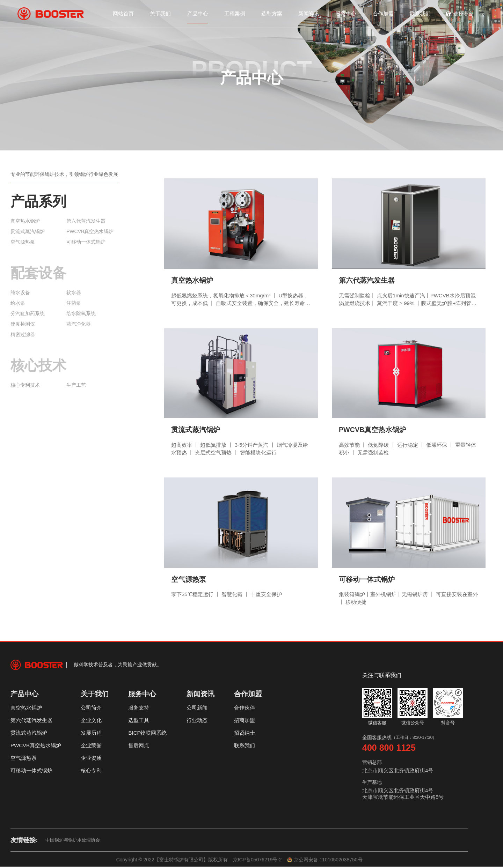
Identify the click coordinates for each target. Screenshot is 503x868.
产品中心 (198, 13)
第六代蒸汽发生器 (86, 221)
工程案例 (235, 13)
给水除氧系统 (81, 313)
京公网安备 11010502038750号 (325, 861)
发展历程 (91, 734)
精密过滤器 (23, 334)
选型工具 (139, 722)
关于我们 (160, 13)
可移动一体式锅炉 (86, 242)
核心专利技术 (25, 385)
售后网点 (139, 747)
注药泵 (74, 303)
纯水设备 (20, 292)
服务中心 (346, 13)
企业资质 (91, 759)
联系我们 (420, 13)
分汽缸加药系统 (28, 313)
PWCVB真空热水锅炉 (90, 231)
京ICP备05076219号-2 (257, 861)
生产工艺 (76, 385)
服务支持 (139, 709)
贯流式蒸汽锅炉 (28, 231)
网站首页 (123, 13)
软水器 (74, 292)
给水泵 (18, 303)
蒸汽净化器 (79, 324)
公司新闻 (197, 709)
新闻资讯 (309, 13)
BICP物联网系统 (147, 734)
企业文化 (91, 722)
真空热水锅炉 (25, 221)
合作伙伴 (245, 709)
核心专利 (91, 772)
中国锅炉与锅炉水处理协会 (73, 841)
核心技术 (38, 365)
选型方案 (272, 13)
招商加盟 (245, 722)
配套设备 (38, 273)
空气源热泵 (23, 242)
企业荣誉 (91, 747)
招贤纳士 (245, 734)
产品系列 (38, 201)
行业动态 (197, 722)
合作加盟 (383, 13)
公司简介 (91, 709)
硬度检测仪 (23, 324)
